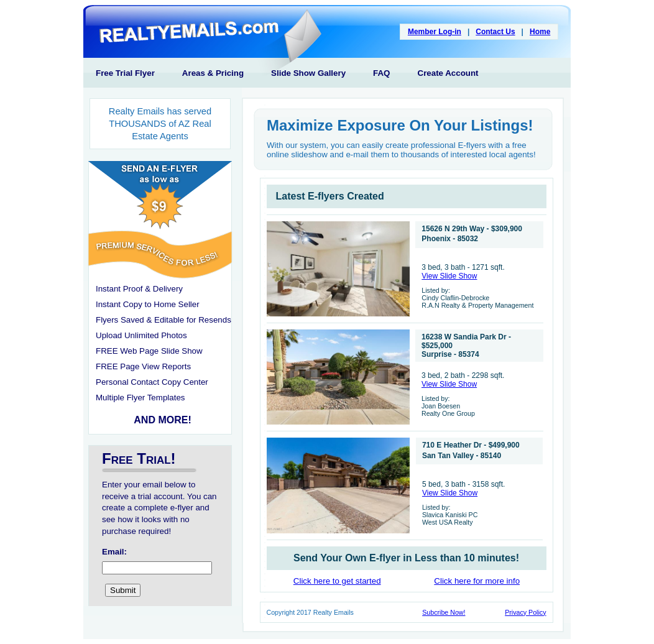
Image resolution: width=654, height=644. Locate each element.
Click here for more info (477, 581)
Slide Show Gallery (308, 73)
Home (540, 32)
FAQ (381, 73)
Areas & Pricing (213, 73)
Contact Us (495, 32)
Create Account (448, 73)
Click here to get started (337, 581)
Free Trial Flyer (125, 73)
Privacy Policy (525, 612)
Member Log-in (435, 32)
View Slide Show (449, 276)
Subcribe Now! (444, 612)
